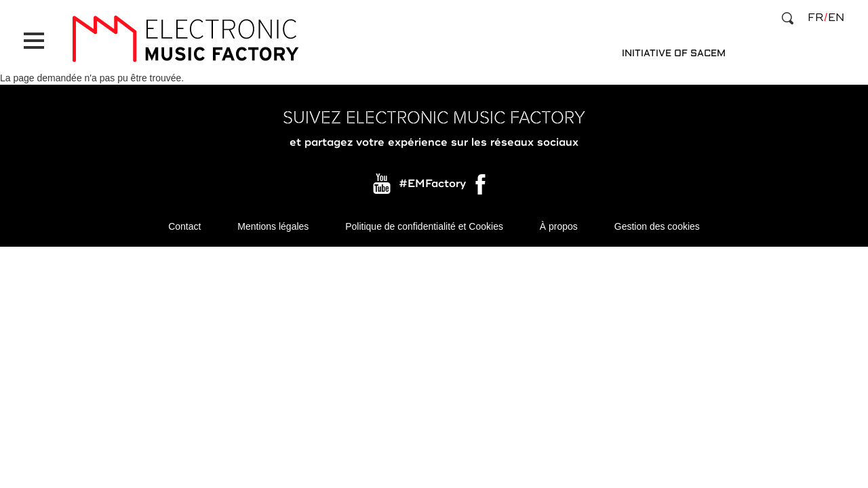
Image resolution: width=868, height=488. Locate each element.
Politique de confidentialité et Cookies (424, 226)
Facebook (481, 188)
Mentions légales (273, 226)
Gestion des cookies (657, 226)
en (836, 18)
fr (815, 18)
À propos (559, 226)
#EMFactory (432, 184)
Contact (184, 226)
